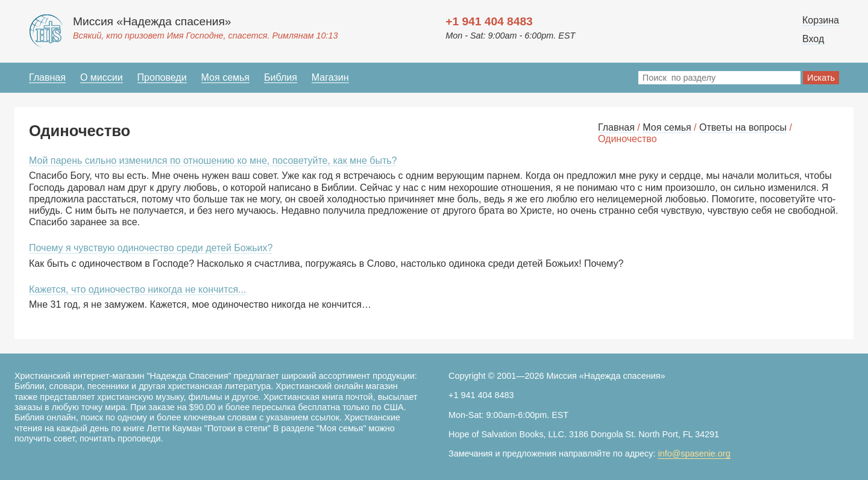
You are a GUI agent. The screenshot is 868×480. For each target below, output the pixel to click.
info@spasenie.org (694, 454)
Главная (47, 77)
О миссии (102, 77)
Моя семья (225, 77)
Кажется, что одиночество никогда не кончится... (137, 289)
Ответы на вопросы (743, 127)
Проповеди (162, 77)
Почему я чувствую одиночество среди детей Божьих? (151, 248)
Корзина (821, 20)
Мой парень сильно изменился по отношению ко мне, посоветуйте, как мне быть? (213, 161)
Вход (813, 39)
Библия (281, 77)
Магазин (330, 77)
